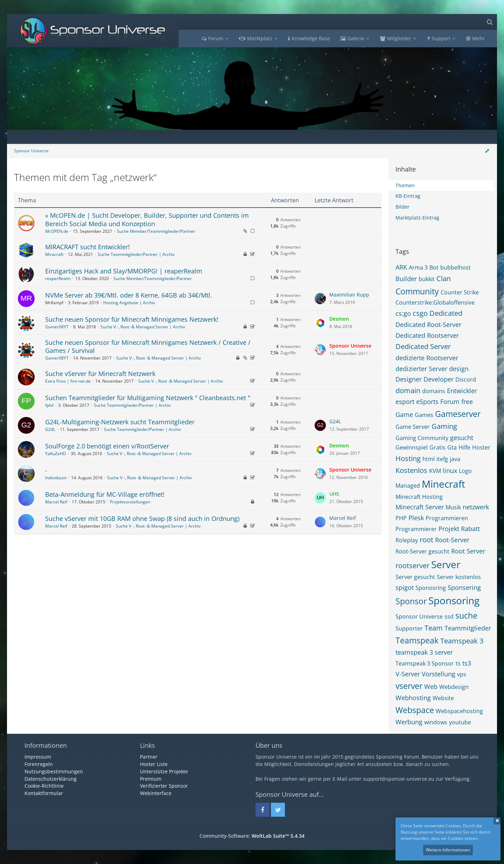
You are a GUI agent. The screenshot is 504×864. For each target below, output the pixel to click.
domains (434, 391)
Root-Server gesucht (422, 551)
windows (436, 722)
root (426, 540)
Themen (405, 185)
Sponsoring (454, 600)
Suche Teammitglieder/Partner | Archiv (136, 254)
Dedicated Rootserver (427, 335)
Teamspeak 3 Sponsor (425, 663)
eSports (427, 402)
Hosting (408, 458)
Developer (439, 379)
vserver (409, 686)
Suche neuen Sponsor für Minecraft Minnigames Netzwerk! (132, 319)
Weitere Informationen (448, 850)
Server (446, 564)
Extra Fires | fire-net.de (68, 381)
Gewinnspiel (412, 447)
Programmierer (416, 529)
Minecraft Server (420, 507)
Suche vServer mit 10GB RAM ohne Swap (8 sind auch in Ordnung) (142, 518)
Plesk (416, 518)
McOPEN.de (57, 231)
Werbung (409, 722)
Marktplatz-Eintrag (417, 218)
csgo (420, 313)
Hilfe (464, 447)
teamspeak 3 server (424, 652)
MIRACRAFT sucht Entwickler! (87, 247)
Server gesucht (415, 577)
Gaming (444, 426)
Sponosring (431, 588)
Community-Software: (252, 836)
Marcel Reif (56, 502)
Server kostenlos (459, 577)
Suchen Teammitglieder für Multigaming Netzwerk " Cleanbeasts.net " (148, 398)
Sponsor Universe (419, 616)
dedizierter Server (421, 369)
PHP (401, 518)
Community (417, 291)
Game (404, 414)
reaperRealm (58, 278)
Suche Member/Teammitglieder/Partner (156, 231)
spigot (405, 587)
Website (443, 698)
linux (450, 471)
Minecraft (443, 484)
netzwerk (476, 507)
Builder (406, 279)
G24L (50, 429)
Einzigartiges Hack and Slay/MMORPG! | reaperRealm (124, 271)
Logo (465, 471)
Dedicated (446, 313)
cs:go (403, 313)
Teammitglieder (468, 628)
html (429, 459)
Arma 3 (418, 267)
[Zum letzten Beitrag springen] (320, 299)
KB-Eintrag (408, 196)
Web (431, 687)
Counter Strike (460, 292)
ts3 (467, 663)
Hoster (481, 447)
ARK (401, 267)
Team (434, 628)
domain (408, 391)
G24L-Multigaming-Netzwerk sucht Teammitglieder (120, 422)
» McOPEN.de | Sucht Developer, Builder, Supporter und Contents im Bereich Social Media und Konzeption (147, 220)
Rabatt (470, 529)
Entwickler (462, 391)
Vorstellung (439, 674)
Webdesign (454, 687)
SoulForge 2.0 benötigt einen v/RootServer (107, 446)
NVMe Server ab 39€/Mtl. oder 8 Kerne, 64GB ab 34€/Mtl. (129, 295)
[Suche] (490, 22)
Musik (453, 507)
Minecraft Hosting (419, 497)
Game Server (413, 427)
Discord (466, 379)
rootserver (412, 566)
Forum (450, 402)
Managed (408, 486)
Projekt (449, 529)
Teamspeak (417, 640)
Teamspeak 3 (462, 641)
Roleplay (407, 540)
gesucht (462, 438)
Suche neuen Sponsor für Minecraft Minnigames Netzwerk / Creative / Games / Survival (148, 347)
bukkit (427, 279)
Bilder (402, 207)
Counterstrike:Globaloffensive (435, 302)
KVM (435, 471)
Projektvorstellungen (130, 502)
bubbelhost (456, 267)
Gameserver (458, 414)
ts (458, 663)
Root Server (468, 551)
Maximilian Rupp (349, 295)
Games (424, 415)
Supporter (409, 628)
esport (405, 402)
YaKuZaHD (56, 454)
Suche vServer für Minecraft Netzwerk (100, 374)
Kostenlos (411, 470)
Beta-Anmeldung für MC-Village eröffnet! (105, 494)
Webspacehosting (459, 711)
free (467, 402)
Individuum (56, 478)
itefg (442, 459)
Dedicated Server (423, 346)
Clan (444, 278)
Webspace (415, 710)
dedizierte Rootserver (427, 358)
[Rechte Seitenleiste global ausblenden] (487, 151)
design (459, 369)
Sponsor (411, 601)
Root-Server (452, 540)
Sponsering (464, 587)
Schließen (497, 821)
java (455, 459)
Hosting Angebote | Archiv (129, 303)
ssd (449, 616)
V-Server (408, 674)
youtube (460, 722)
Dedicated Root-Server (428, 325)
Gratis (437, 447)
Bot (434, 267)
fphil (49, 405)
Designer (409, 379)
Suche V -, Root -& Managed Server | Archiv (143, 327)
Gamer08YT (57, 327)
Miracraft (54, 254)
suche (466, 615)
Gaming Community (422, 438)
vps (462, 674)
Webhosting (413, 698)
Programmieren (447, 518)
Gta (452, 447)
